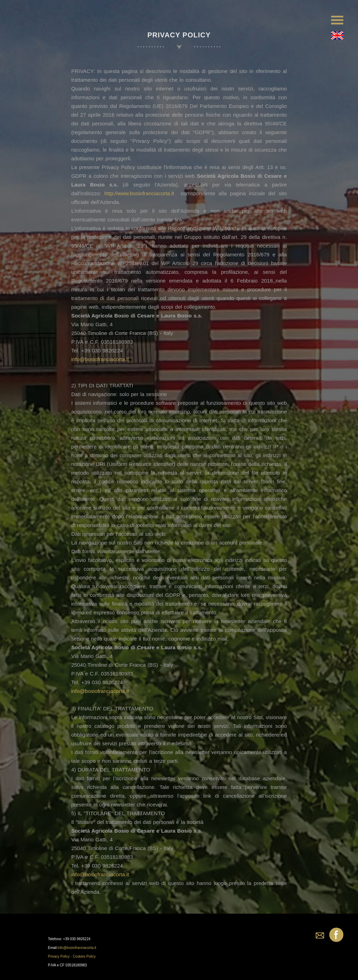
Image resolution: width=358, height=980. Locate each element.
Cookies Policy (84, 956)
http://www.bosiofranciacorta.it (139, 193)
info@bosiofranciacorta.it (100, 359)
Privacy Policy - (60, 956)
